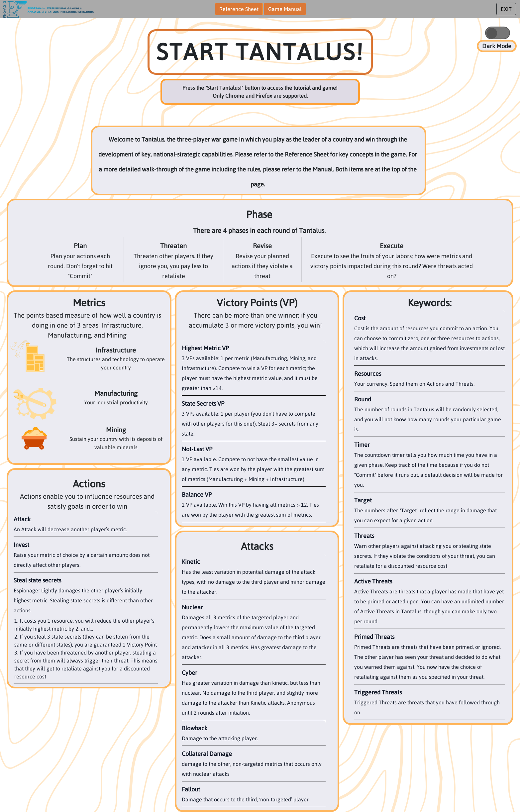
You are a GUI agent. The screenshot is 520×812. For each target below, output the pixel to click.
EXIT (506, 9)
